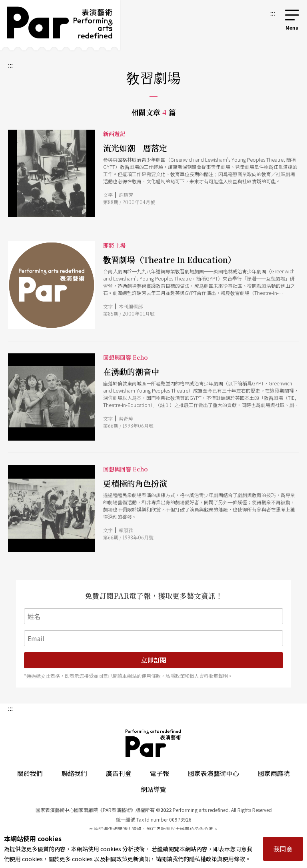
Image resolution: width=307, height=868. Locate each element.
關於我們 (30, 773)
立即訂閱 (153, 660)
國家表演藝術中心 (213, 773)
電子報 (159, 773)
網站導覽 (153, 789)
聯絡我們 (74, 773)
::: (273, 13)
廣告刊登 (119, 773)
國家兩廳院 (274, 773)
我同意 (283, 849)
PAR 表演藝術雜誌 (153, 743)
